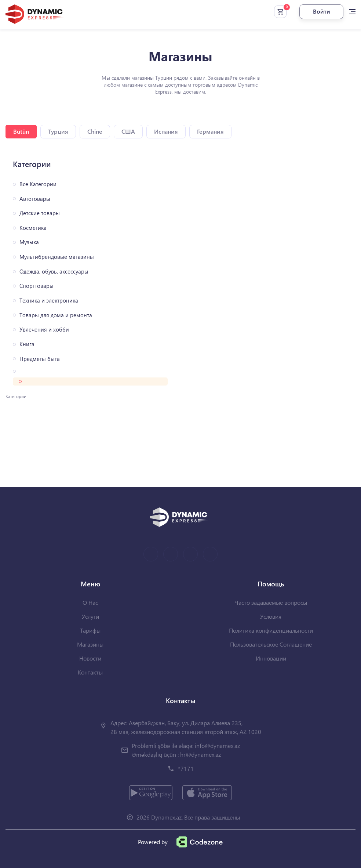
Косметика (33, 228)
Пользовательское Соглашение (271, 644)
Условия (271, 616)
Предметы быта (40, 359)
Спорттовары (37, 286)
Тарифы (90, 630)
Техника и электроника (49, 301)
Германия (210, 131)
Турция (58, 131)
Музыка (29, 242)
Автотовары (35, 199)
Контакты (90, 672)
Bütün (21, 131)
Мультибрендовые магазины (57, 257)
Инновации (271, 658)
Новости (90, 658)
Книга (27, 344)
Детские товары (40, 213)
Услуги (90, 616)
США (128, 131)
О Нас (90, 602)
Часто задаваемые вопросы (271, 602)
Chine (95, 131)
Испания (166, 131)
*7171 (186, 768)
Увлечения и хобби (44, 330)
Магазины (90, 644)
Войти (322, 11)
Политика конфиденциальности (271, 630)
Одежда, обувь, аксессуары (54, 272)
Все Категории (38, 184)
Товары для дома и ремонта (56, 315)
